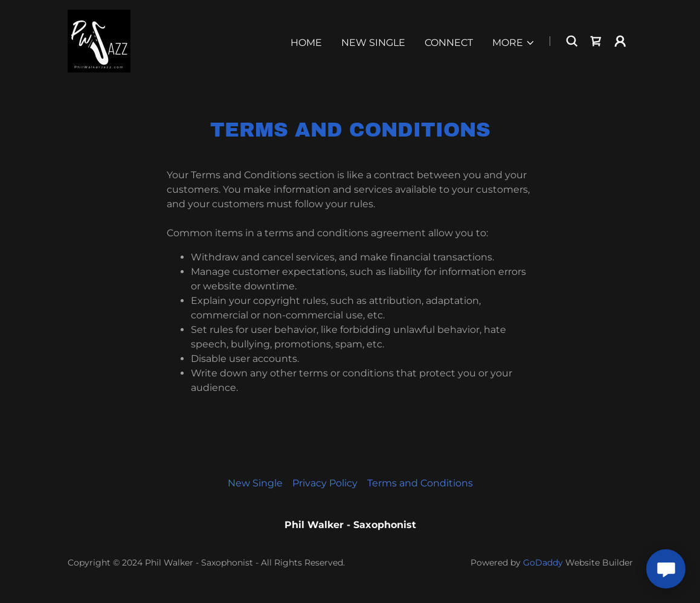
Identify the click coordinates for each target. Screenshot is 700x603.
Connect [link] (449, 43)
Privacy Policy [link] (325, 483)
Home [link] (306, 43)
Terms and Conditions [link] (420, 483)
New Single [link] (373, 43)
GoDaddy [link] (543, 563)
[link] (99, 40)
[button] (514, 43)
